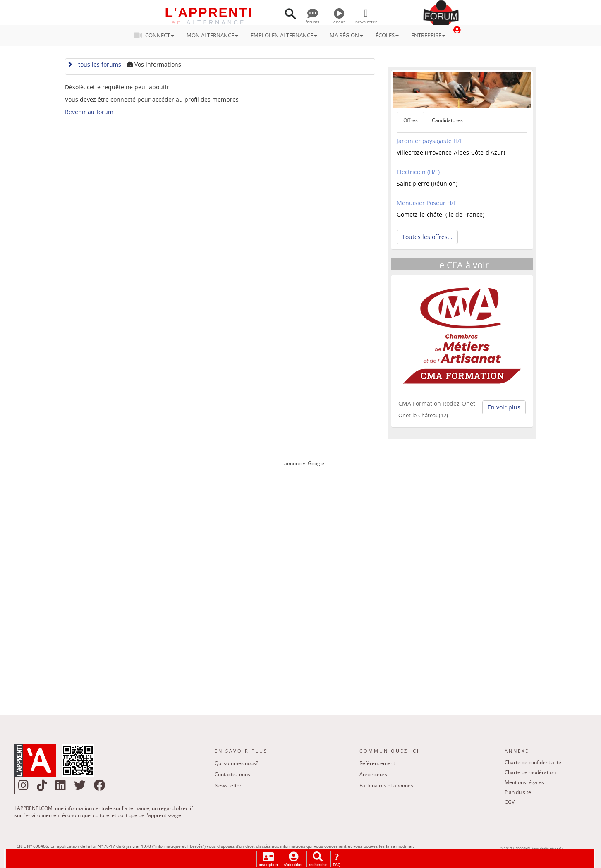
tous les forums (94, 64)
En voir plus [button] (504, 407)
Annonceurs (373, 774)
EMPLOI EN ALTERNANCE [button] (284, 35)
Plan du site (518, 792)
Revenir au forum (89, 112)
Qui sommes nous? (236, 763)
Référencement (377, 763)
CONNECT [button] (157, 35)
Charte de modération (530, 772)
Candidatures (447, 120)
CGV (510, 802)
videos (339, 19)
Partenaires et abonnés (386, 786)
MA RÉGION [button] (346, 35)
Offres (411, 120)
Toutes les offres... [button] (427, 237)
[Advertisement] (303, 585)
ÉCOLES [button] (387, 35)
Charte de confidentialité (533, 762)
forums (312, 19)
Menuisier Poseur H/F (426, 203)
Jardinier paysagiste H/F (430, 141)
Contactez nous (232, 774)
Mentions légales (524, 782)
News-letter (228, 786)
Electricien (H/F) (418, 172)
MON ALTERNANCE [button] (212, 35)
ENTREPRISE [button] (428, 35)
